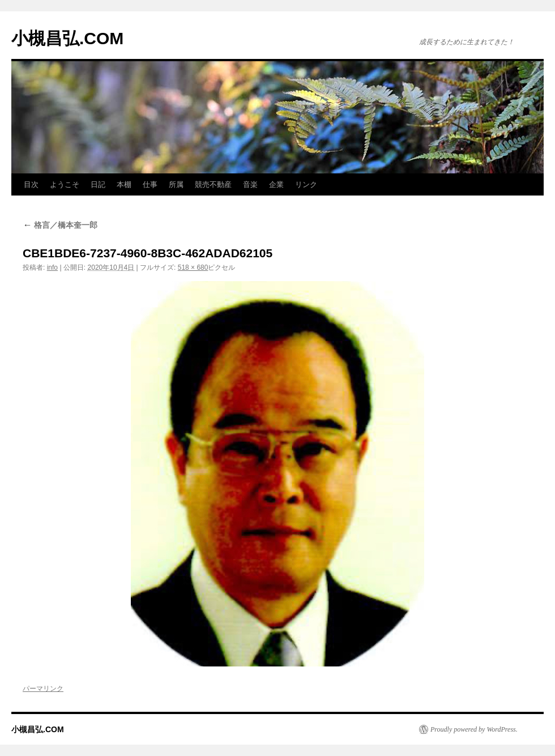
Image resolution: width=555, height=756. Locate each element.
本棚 (124, 184)
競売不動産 (213, 184)
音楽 (250, 184)
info (52, 267)
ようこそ (65, 184)
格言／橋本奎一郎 (60, 225)
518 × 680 (193, 267)
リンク (306, 184)
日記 (98, 184)
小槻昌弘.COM (67, 38)
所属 (176, 184)
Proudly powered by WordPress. (474, 729)
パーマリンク (43, 689)
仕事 (150, 184)
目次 (31, 184)
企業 (276, 184)
